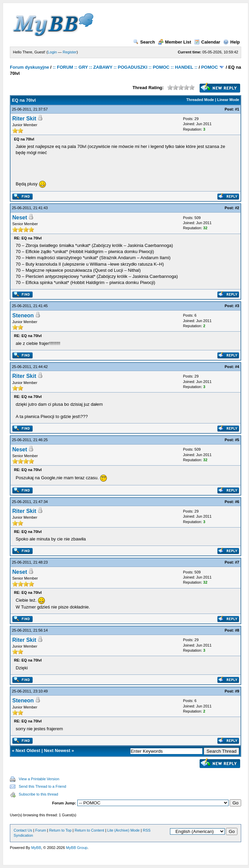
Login (52, 52)
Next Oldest (28, 750)
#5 (237, 440)
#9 (237, 691)
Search (144, 42)
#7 (237, 562)
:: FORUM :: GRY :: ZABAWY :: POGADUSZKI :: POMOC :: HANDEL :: (125, 67)
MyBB (36, 848)
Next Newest (57, 750)
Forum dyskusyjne (29, 67)
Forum (41, 830)
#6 (237, 502)
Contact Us (23, 830)
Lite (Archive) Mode (123, 830)
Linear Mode (228, 100)
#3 (237, 306)
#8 (237, 630)
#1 (237, 109)
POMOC (209, 67)
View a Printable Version (39, 779)
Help (231, 42)
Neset (20, 218)
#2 (237, 208)
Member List (175, 42)
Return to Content (89, 830)
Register (70, 52)
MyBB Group (77, 848)
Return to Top (60, 830)
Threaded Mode (200, 100)
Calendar (207, 42)
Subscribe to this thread (38, 794)
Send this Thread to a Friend (42, 786)
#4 (237, 367)
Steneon (23, 315)
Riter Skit (24, 119)
